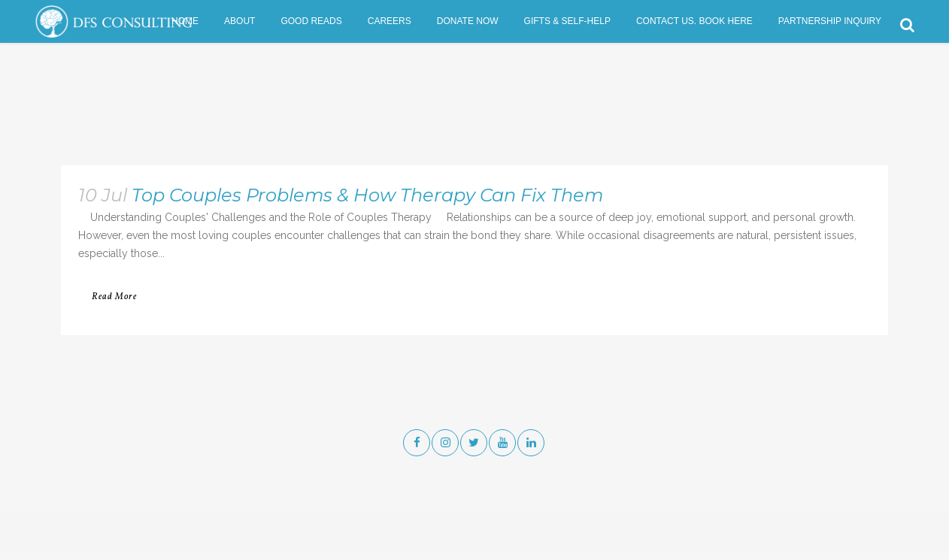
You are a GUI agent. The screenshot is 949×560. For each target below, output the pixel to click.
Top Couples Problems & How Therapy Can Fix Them (367, 195)
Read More (114, 297)
